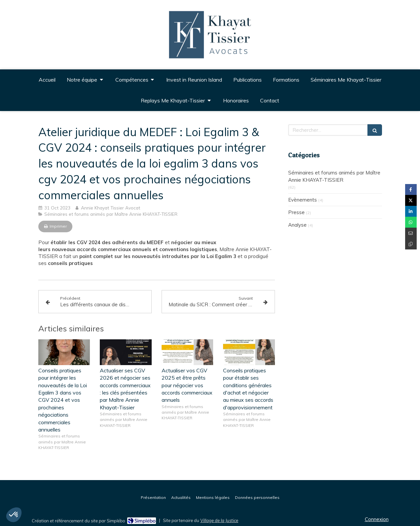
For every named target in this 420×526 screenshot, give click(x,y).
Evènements (303, 200)
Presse (296, 212)
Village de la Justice (219, 520)
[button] (14, 515)
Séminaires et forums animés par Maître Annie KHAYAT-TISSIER (334, 176)
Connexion (377, 519)
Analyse (297, 225)
